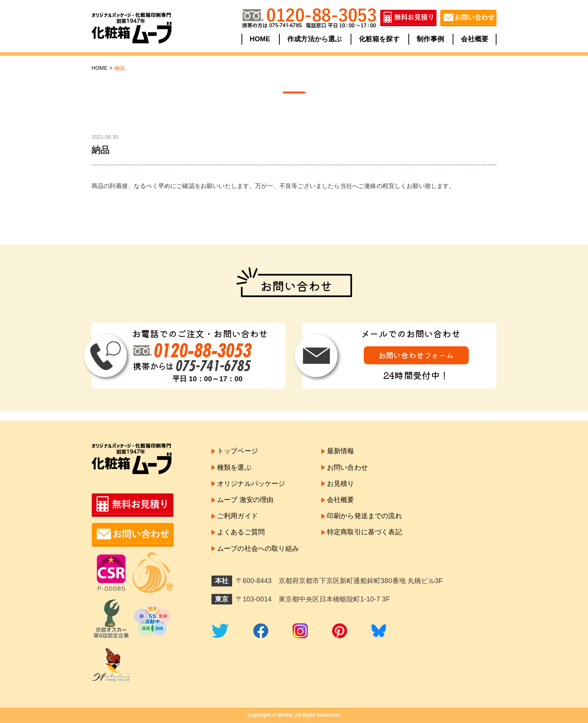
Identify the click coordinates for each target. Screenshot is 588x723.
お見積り (341, 484)
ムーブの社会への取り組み (258, 549)
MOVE (285, 715)
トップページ (238, 451)
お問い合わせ (347, 467)
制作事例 (430, 39)
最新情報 (341, 451)
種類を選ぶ (234, 467)
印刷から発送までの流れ (364, 516)
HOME (260, 39)
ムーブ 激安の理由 (245, 500)
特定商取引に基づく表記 (364, 532)
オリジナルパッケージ (251, 484)
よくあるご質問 (241, 532)
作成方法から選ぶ (314, 39)
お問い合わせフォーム (416, 355)
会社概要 (475, 39)
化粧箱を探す (379, 39)
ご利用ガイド (238, 516)
